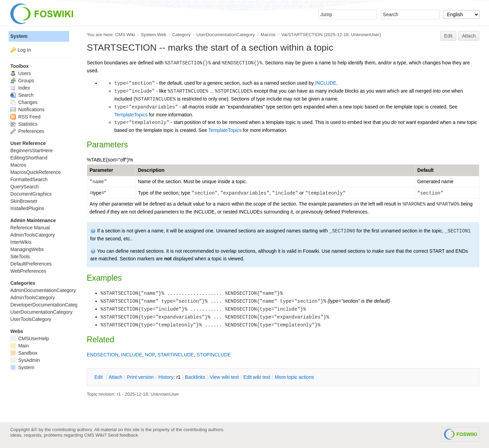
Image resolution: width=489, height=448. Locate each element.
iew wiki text (225, 377)
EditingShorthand (29, 158)
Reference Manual (30, 228)
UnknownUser (365, 35)
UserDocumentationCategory (226, 35)
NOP (150, 355)
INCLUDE (326, 83)
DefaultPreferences (31, 264)
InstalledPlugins (27, 208)
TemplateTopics (131, 115)
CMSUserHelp (30, 338)
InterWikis (21, 242)
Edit (448, 36)
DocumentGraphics (31, 194)
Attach (469, 36)
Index (20, 88)
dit (99, 377)
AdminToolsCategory (33, 235)
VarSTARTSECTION (302, 35)
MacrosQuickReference (35, 172)
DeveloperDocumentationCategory (47, 305)
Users (20, 73)
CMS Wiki (125, 35)
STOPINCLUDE (214, 355)
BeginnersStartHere (32, 150)
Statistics (24, 124)
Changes (24, 102)
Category (181, 35)
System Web (154, 35)
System (19, 36)
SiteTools (20, 257)
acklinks (195, 377)
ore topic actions (294, 377)
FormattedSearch (29, 179)
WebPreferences (28, 271)
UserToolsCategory (31, 319)
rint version (141, 377)
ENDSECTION (103, 355)
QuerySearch (24, 187)
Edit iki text (257, 377)
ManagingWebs (27, 249)
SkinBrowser (24, 201)
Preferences (27, 131)
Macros (268, 35)
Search (22, 95)
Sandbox (24, 353)
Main (19, 346)
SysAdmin (25, 360)
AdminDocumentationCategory (43, 290)
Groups (22, 81)
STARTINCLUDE (176, 355)
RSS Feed (25, 117)
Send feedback (123, 435)
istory (166, 377)
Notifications (27, 110)
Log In (24, 50)
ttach (115, 377)
